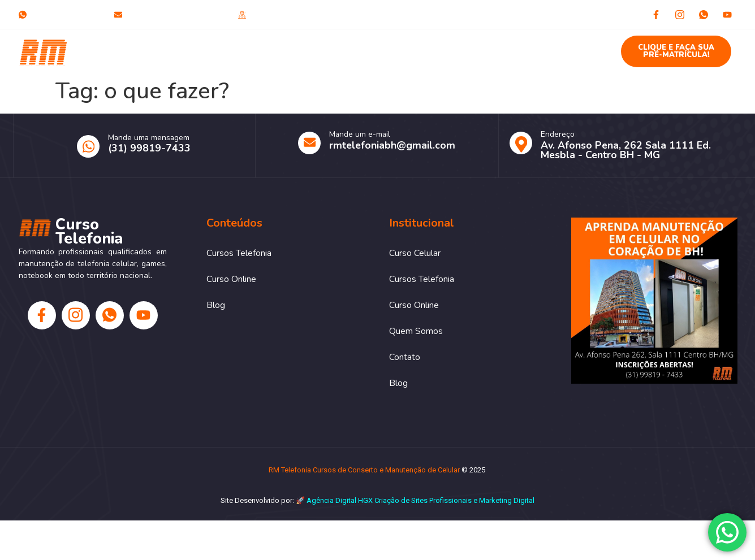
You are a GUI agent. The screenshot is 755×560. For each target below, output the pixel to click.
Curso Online (372, 46)
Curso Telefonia (102, 51)
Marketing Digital (507, 501)
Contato (512, 46)
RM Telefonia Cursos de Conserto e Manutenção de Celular (364, 470)
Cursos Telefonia (292, 46)
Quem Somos (446, 46)
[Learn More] (620, 146)
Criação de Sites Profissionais (423, 501)
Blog (559, 46)
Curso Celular (211, 46)
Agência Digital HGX (340, 501)
